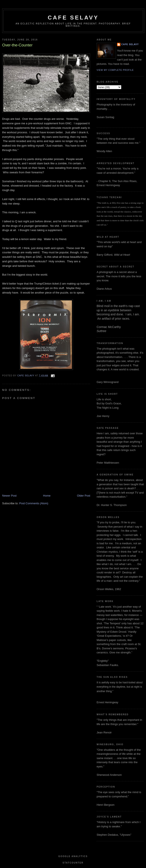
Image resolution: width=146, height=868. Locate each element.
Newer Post (9, 496)
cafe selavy (73, 18)
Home (47, 496)
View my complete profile (115, 70)
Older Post (84, 496)
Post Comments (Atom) (34, 503)
